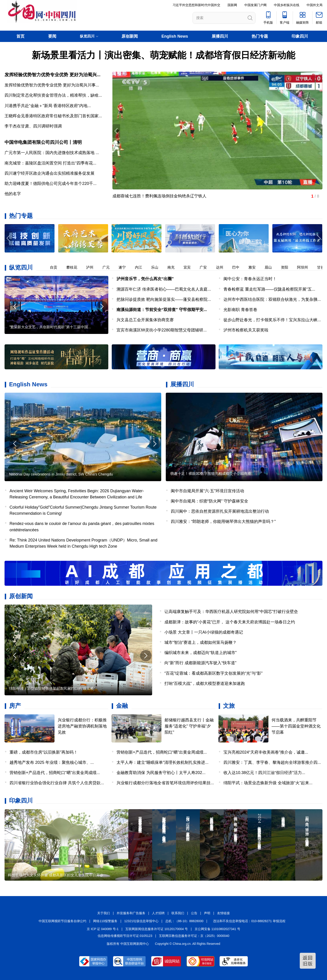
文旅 (229, 706)
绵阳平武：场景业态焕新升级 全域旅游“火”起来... (268, 783)
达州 (222, 267)
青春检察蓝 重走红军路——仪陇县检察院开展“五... (269, 289)
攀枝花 (74, 267)
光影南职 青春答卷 (240, 310)
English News (175, 36)
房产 (15, 706)
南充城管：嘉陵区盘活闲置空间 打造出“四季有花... (50, 163)
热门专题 (260, 36)
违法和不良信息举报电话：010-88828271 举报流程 (249, 921)
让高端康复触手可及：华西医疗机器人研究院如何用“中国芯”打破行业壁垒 (231, 612)
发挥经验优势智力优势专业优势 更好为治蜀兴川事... (52, 85)
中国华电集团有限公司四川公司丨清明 (43, 142)
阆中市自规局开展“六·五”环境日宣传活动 (207, 491)
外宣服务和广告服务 (131, 913)
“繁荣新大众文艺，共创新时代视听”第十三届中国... (50, 327)
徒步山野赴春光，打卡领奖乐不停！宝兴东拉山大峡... (272, 320)
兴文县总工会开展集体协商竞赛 (145, 320)
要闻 (52, 36)
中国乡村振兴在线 (287, 5)
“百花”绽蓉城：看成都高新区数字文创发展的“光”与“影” (213, 673)
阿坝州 (305, 267)
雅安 (255, 267)
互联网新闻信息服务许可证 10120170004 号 (157, 929)
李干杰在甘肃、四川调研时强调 (33, 126)
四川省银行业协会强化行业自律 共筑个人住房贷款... (57, 783)
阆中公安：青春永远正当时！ (250, 279)
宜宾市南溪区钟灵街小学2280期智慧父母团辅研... (162, 330)
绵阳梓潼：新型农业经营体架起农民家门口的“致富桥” (52, 688)
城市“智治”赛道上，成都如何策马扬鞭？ (201, 642)
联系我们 (178, 913)
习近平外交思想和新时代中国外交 (196, 5)
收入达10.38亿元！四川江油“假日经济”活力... (264, 773)
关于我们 (104, 913)
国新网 (232, 5)
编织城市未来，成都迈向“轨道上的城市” (201, 653)
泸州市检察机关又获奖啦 (246, 330)
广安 (206, 267)
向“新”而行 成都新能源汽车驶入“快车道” (200, 663)
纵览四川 (21, 267)
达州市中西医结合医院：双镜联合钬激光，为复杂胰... (272, 299)
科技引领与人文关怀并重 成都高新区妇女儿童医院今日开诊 (56, 875)
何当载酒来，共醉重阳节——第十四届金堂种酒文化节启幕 (296, 726)
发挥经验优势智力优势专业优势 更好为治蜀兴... (52, 75)
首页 (20, 36)
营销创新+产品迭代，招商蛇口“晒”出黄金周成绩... (55, 773)
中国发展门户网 (255, 5)
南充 (173, 267)
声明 (207, 913)
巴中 (238, 267)
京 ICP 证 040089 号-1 (103, 929)
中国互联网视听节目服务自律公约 (62, 921)
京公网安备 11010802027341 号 (217, 929)
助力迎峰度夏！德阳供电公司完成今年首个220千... (51, 184)
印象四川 (300, 36)
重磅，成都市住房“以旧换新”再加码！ (44, 752)
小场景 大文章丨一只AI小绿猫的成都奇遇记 (204, 632)
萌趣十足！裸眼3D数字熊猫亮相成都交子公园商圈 (211, 474)
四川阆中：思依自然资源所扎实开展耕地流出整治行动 (220, 511)
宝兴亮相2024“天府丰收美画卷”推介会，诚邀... (266, 752)
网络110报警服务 (105, 921)
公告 (194, 913)
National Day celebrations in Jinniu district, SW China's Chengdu (61, 474)
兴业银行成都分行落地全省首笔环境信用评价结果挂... (165, 783)
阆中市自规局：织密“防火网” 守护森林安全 (209, 501)
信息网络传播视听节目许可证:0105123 (125, 936)
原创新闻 (130, 36)
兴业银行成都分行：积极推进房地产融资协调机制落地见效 (82, 726)
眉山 (271, 267)
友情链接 (223, 913)
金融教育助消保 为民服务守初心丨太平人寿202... (161, 773)
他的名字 (13, 194)
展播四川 (220, 36)
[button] (319, 238)
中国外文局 (315, 5)
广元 (109, 267)
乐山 (157, 267)
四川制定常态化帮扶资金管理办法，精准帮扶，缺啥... (53, 95)
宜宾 (190, 267)
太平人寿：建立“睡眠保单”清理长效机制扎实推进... (162, 762)
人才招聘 (158, 913)
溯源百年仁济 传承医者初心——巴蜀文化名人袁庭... (164, 289)
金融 (122, 706)
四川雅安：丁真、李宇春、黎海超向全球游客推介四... (272, 762)
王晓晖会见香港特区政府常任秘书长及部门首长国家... (53, 116)
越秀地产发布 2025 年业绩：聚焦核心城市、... (52, 762)
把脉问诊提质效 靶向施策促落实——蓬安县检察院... (164, 299)
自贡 (56, 267)
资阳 (287, 267)
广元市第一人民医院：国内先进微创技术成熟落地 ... (52, 153)
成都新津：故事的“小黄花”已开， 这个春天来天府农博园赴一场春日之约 (230, 622)
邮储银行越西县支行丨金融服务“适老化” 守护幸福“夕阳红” (189, 726)
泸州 (92, 267)
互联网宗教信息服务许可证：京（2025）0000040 (194, 936)
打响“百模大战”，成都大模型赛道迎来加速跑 (205, 684)
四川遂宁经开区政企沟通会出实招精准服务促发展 (50, 173)
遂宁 (125, 267)
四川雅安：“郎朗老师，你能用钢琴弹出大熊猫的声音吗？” (223, 522)
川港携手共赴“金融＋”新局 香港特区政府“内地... (48, 106)
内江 (141, 267)
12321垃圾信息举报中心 (141, 921)
